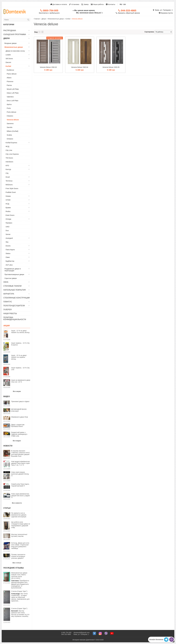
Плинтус (8, 302)
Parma (9, 85)
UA (125, 4)
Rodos (8, 211)
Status (8, 253)
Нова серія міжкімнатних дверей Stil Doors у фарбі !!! (20, 496)
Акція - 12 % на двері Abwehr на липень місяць (20, 332)
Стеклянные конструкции (16, 298)
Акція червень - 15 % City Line (20, 369)
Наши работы (97, 4)
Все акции (17, 391)
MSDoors (9, 185)
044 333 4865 (66, 634)
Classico (10, 116)
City (7, 173)
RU (121, 4)
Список (42, 32)
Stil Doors (9, 58)
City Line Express (12, 154)
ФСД (7, 146)
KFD (7, 165)
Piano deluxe (12, 74)
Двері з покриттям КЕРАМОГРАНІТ (18, 426)
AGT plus (9, 265)
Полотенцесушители (14, 306)
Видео (7, 396)
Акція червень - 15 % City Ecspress (20, 344)
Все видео (17, 441)
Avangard (9, 238)
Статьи (7, 508)
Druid (8, 177)
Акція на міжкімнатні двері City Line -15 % (21, 381)
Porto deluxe (11, 112)
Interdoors (9, 162)
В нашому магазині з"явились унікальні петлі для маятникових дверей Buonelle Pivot (20, 453)
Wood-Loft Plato (13, 89)
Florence (10, 81)
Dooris (8, 246)
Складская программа (15, 34)
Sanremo (10, 123)
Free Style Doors (12, 188)
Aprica (9, 104)
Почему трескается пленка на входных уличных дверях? (18, 556)
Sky (7, 242)
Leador (8, 55)
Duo (7, 230)
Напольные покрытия (15, 290)
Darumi (8, 62)
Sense (8, 234)
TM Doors (9, 158)
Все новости (17, 503)
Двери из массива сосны (15, 51)
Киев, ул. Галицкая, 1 (163, 10)
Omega (8, 219)
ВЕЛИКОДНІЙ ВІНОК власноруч (19, 410)
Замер (85, 4)
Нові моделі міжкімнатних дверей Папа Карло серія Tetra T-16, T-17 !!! (20, 463)
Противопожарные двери (14, 274)
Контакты (111, 4)
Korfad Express (11, 143)
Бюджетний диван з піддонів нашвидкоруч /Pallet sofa (19, 434)
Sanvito (10, 127)
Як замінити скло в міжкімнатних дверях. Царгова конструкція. (19, 515)
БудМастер (10, 261)
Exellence (10, 70)
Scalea (9, 135)
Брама (8, 208)
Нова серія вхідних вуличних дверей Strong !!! (20, 474)
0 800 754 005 (66, 633)
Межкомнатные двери (14, 47)
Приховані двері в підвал (20, 401)
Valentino (10, 97)
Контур (8, 169)
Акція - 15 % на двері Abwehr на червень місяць (19, 357)
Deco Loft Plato (13, 101)
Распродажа (10, 31)
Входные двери (10, 43)
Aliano (9, 78)
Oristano (10, 139)
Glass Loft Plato (13, 93)
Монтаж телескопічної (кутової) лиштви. (19, 535)
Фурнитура (9, 294)
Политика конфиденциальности (15, 318)
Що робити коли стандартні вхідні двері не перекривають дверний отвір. (21, 525)
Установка (74, 4)
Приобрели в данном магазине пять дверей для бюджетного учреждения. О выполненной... (21, 580)
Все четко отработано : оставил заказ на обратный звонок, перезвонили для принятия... (20, 596)
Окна (6, 282)
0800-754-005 (49, 11)
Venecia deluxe (13, 120)
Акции (7, 326)
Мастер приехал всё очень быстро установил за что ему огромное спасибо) (20, 612)
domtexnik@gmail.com (82, 633)
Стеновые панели (12, 286)
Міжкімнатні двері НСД (19, 417)
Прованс (9, 223)
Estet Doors (10, 215)
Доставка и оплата (59, 4)
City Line (9, 150)
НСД (7, 204)
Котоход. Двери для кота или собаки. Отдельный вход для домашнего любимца (20, 546)
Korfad (8, 66)
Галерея (7, 310)
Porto (9, 108)
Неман (8, 196)
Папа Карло (10, 250)
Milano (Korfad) (13, 131)
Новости (8, 446)
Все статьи (17, 563)
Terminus (9, 181)
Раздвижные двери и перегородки (13, 270)
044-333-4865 (127, 11)
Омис (8, 257)
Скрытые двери (11, 278)
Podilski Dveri (11, 192)
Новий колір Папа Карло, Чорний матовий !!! (20, 485)
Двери (7, 38)
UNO (7, 227)
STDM (8, 200)
